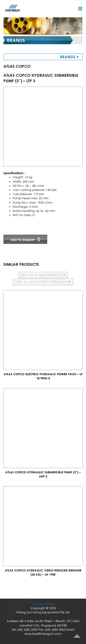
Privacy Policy (43, 604)
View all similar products (43, 275)
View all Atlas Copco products (43, 282)
